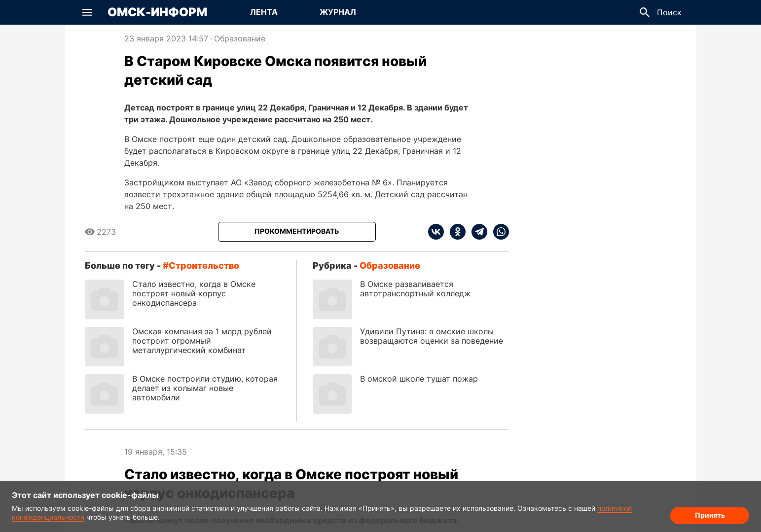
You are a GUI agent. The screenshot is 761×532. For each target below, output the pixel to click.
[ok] (455, 232)
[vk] (436, 232)
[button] (87, 12)
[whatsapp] (498, 232)
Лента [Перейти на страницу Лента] (264, 12)
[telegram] (476, 232)
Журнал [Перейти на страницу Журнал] (338, 12)
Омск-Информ (157, 12)
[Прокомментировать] (297, 232)
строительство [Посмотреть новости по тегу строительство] (204, 266)
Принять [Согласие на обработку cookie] (710, 515)
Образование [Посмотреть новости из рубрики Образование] (240, 38)
